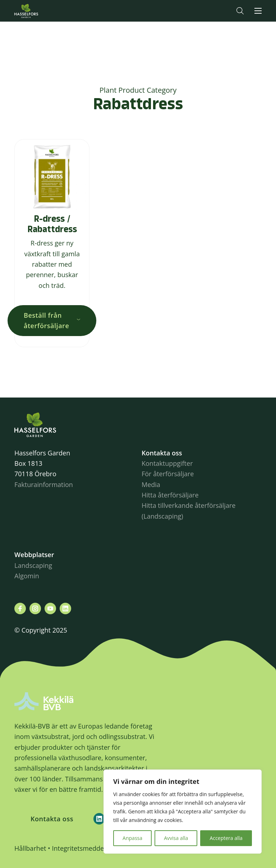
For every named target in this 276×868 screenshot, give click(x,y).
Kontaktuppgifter (167, 463)
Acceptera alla (226, 838)
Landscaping (33, 565)
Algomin (27, 576)
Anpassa (132, 838)
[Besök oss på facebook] (20, 608)
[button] (240, 11)
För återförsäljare (168, 474)
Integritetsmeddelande (86, 848)
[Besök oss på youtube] (50, 608)
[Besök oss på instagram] (35, 608)
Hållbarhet (30, 848)
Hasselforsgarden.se (37, 11)
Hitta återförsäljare (170, 495)
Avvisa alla (176, 838)
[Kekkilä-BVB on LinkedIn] (99, 819)
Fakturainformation (44, 484)
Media (151, 484)
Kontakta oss (52, 819)
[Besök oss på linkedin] (65, 608)
